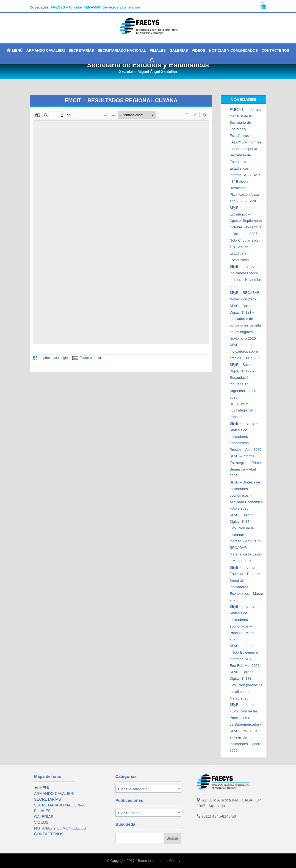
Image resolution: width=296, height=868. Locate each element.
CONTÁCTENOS (275, 51)
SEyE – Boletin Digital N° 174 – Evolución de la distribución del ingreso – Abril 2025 (245, 528)
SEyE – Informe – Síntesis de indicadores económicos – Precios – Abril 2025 (245, 436)
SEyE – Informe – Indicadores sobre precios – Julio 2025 (245, 351)
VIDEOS (199, 51)
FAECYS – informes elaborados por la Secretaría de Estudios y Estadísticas (245, 155)
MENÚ (15, 50)
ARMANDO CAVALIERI (46, 51)
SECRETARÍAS (81, 51)
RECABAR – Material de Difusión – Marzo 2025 (245, 554)
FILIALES (158, 51)
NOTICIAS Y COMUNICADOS (233, 51)
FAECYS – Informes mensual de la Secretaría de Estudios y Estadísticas (245, 123)
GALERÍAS (179, 51)
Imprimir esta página (51, 358)
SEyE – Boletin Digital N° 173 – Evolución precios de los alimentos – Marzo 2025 (246, 685)
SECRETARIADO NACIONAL (122, 51)
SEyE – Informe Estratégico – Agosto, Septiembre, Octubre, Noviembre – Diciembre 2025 (246, 221)
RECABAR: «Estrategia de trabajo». (241, 410)
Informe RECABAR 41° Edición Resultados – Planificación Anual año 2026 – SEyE (245, 188)
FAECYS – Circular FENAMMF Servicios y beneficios (95, 7)
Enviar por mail (87, 358)
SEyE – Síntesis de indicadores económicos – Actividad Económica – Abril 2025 (246, 495)
